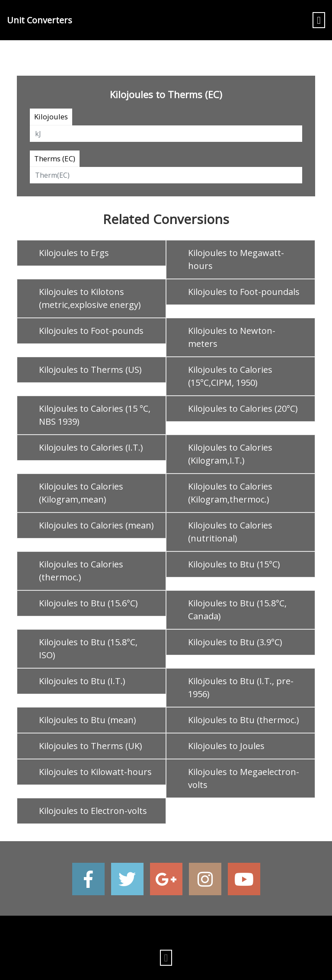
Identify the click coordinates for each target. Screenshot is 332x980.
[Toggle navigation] (319, 20)
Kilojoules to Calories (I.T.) (91, 447)
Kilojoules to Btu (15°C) (234, 564)
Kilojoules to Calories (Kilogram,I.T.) (230, 454)
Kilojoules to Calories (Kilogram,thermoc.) (230, 493)
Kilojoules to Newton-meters (232, 337)
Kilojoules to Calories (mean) (96, 525)
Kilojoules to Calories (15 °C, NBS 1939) (95, 415)
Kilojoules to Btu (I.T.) (82, 681)
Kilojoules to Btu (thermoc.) (244, 720)
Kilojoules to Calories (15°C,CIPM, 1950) (230, 376)
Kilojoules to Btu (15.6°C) (88, 603)
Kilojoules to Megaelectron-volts (244, 778)
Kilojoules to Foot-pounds (91, 331)
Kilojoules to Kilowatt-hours (95, 772)
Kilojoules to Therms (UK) (91, 746)
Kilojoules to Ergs (74, 253)
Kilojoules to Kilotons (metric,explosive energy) (90, 298)
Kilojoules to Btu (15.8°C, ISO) (88, 649)
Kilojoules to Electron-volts (93, 811)
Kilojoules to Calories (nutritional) (230, 532)
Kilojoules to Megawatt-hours (236, 259)
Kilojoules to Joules (226, 746)
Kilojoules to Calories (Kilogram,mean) (81, 493)
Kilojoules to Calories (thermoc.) (81, 571)
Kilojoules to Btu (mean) (88, 720)
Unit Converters (40, 20)
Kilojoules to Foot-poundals (244, 292)
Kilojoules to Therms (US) (90, 370)
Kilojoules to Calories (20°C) (243, 408)
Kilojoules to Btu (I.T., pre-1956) (241, 687)
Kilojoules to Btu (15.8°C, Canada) (237, 610)
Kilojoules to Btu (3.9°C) (235, 642)
